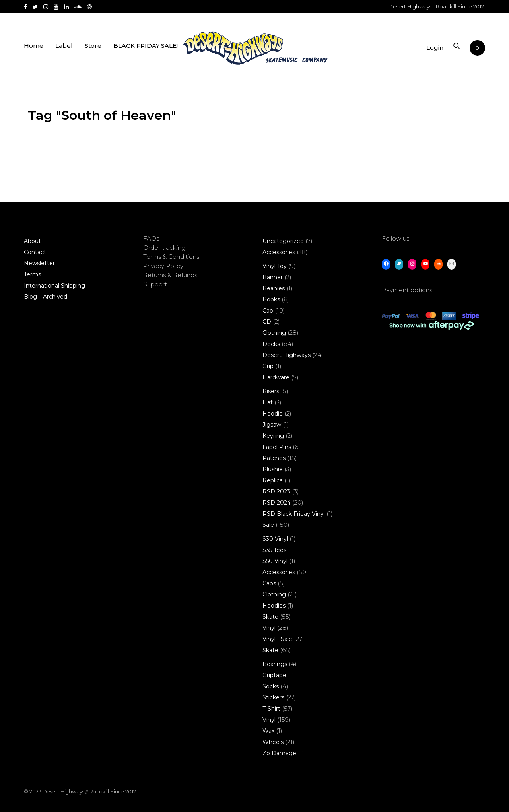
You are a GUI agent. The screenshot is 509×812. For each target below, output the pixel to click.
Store (93, 49)
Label (64, 49)
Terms (32, 274)
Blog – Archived (46, 297)
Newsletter (39, 263)
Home (34, 49)
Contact (35, 252)
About (32, 241)
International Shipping (54, 286)
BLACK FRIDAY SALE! (146, 49)
